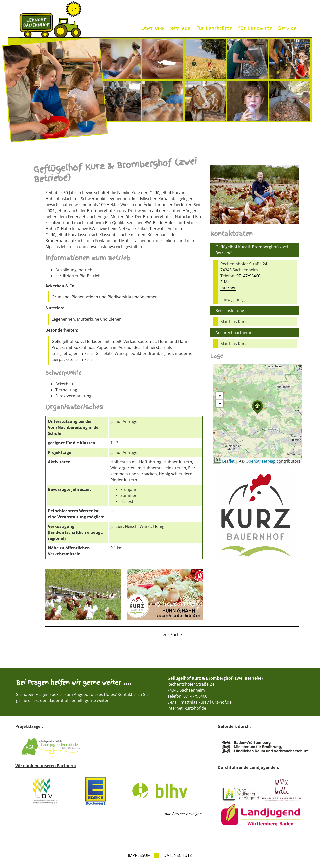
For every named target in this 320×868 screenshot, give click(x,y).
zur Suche (173, 635)
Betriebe (180, 28)
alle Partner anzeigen (183, 814)
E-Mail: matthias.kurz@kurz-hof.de (200, 702)
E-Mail (226, 282)
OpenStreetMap (261, 461)
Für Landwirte (255, 28)
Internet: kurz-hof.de (187, 708)
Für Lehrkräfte (214, 28)
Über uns (153, 28)
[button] (257, 407)
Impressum (139, 855)
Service (287, 28)
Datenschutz (178, 855)
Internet (228, 288)
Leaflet (228, 461)
